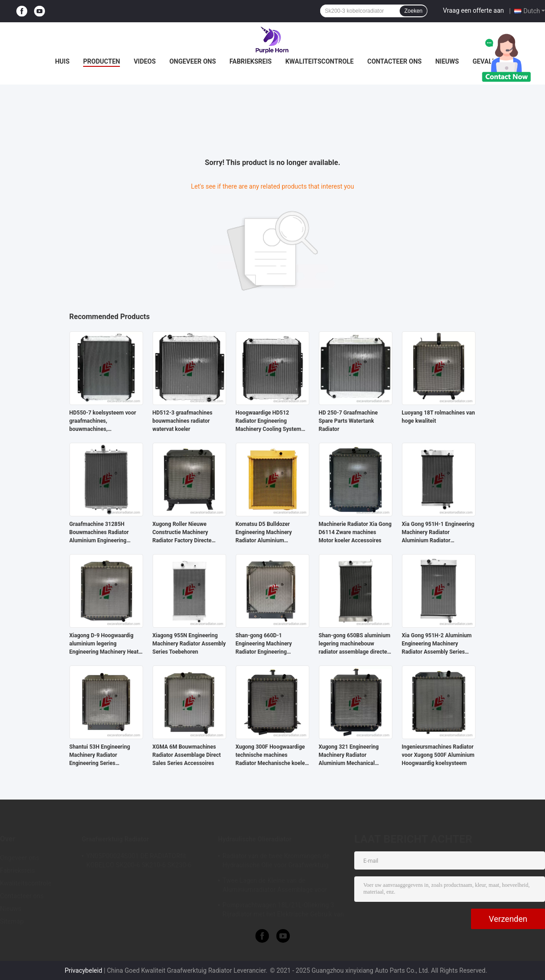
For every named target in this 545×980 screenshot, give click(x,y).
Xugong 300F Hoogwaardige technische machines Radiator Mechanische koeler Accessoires (271, 755)
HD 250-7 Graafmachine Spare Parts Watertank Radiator (348, 421)
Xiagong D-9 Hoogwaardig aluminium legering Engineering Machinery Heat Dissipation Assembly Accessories (104, 644)
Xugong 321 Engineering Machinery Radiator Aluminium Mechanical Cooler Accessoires (349, 755)
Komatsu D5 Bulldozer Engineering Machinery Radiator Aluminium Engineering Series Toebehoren (264, 533)
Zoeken (413, 11)
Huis (62, 61)
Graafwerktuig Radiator (115, 839)
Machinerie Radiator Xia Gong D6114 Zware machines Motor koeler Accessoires (355, 532)
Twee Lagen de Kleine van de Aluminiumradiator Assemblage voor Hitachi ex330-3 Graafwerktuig (275, 886)
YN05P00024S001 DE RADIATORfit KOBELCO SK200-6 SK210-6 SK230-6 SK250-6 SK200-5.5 (139, 862)
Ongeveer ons (193, 61)
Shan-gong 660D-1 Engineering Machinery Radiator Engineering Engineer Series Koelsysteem (271, 644)
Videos (145, 61)
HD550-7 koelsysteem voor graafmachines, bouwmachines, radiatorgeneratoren (103, 421)
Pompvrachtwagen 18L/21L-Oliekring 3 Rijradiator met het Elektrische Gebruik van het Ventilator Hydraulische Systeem (283, 911)
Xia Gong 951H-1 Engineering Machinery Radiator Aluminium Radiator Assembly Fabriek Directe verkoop (438, 533)
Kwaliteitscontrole (320, 61)
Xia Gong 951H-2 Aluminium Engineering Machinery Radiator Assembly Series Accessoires (437, 644)
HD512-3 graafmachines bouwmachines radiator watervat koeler (183, 421)
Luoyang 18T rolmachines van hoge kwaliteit (438, 417)
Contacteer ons (395, 61)
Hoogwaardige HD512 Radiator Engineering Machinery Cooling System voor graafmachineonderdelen (272, 421)
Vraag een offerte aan (473, 10)
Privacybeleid (83, 970)
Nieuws (447, 61)
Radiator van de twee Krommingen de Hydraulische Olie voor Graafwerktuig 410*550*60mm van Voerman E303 (276, 862)
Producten (102, 61)
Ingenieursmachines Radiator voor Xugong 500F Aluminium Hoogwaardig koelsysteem (438, 755)
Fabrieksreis (250, 61)
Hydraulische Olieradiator (255, 839)
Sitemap (12, 921)
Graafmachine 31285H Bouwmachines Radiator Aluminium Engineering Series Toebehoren (99, 533)
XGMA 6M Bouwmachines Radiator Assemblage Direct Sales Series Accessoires (187, 755)
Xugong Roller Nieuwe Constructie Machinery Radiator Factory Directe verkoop (182, 533)
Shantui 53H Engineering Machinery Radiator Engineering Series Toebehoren (100, 755)
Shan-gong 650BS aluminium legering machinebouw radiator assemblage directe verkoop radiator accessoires (355, 644)
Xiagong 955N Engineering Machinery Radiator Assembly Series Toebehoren (189, 644)
